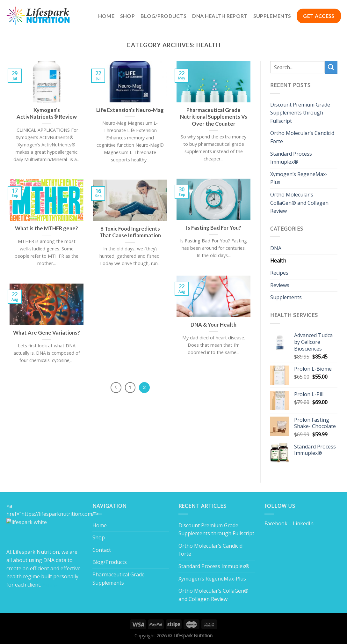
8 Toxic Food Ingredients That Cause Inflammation (130, 232)
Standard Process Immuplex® (291, 158)
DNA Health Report (220, 16)
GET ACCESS (319, 16)
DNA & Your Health (213, 325)
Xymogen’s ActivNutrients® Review (47, 114)
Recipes (279, 273)
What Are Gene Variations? (47, 333)
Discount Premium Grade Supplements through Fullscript (300, 113)
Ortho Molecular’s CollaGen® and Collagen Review (299, 203)
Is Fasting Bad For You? (214, 228)
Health (278, 261)
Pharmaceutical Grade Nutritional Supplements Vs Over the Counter (214, 117)
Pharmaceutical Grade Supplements (119, 579)
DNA (276, 248)
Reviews (280, 285)
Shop (127, 16)
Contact (102, 550)
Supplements (272, 16)
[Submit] (331, 67)
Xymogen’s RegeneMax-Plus (299, 178)
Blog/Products (163, 16)
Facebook (276, 523)
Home (106, 16)
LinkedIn (303, 523)
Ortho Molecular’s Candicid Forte (302, 137)
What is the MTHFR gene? (47, 228)
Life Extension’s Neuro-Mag (130, 110)
